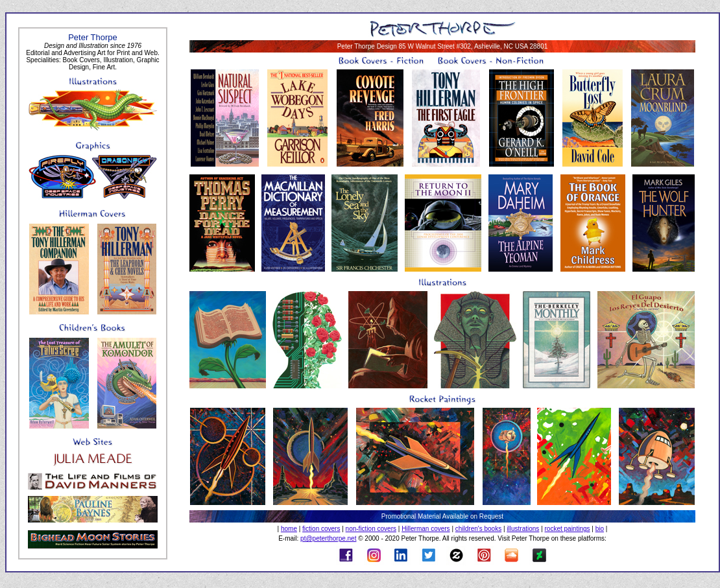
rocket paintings (568, 529)
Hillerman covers (426, 529)
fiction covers (321, 529)
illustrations (523, 529)
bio (600, 529)
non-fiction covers (371, 529)
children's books (478, 529)
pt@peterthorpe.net (328, 538)
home (289, 529)
